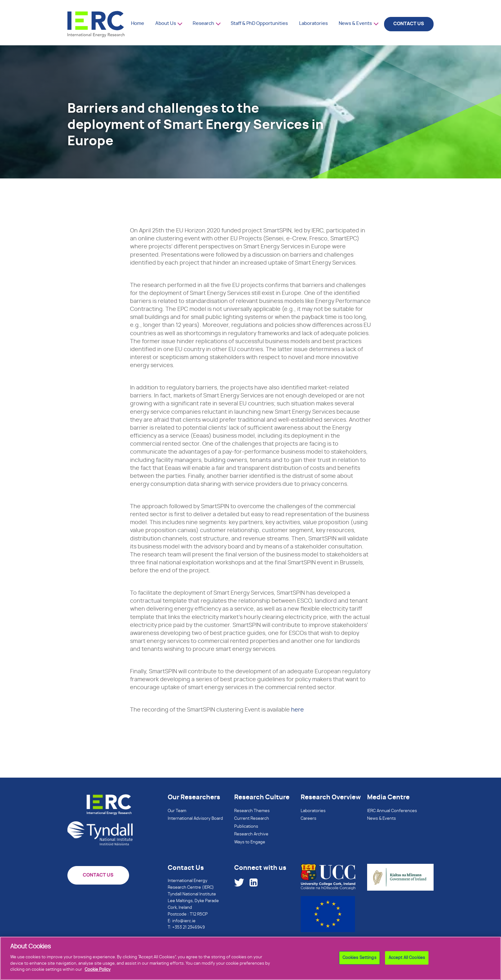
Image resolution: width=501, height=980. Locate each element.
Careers (308, 819)
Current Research (252, 819)
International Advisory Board (195, 819)
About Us (166, 23)
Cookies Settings (359, 961)
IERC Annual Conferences (392, 811)
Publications (246, 827)
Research (203, 23)
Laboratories (313, 23)
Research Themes (252, 811)
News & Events (355, 23)
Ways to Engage (250, 842)
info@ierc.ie (184, 921)
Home (138, 23)
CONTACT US (409, 24)
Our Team (177, 811)
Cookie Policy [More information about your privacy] (98, 973)
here (297, 710)
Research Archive (251, 834)
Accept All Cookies (407, 961)
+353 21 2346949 (189, 927)
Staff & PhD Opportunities (259, 23)
